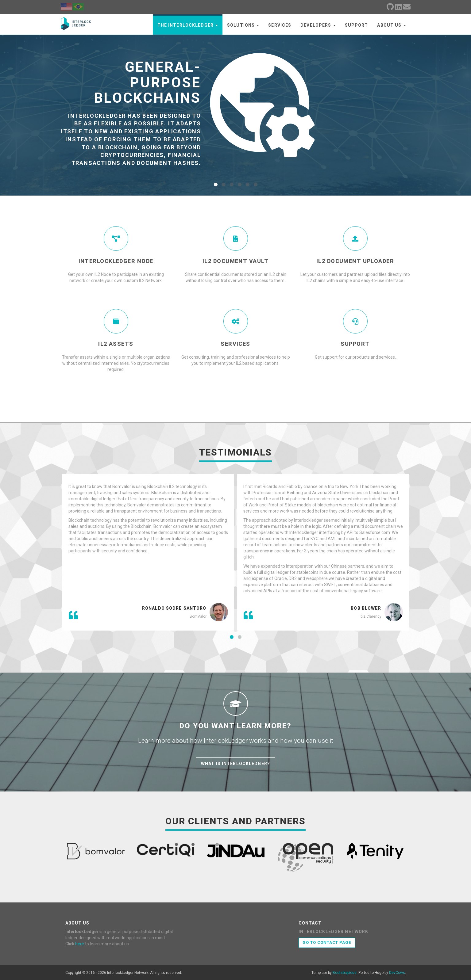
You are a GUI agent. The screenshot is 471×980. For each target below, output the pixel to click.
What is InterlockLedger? (235, 764)
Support (357, 25)
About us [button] (391, 25)
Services (280, 25)
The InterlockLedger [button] (188, 25)
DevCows (397, 973)
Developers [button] (318, 25)
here (80, 944)
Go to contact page (327, 942)
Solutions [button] (243, 25)
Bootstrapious (345, 973)
